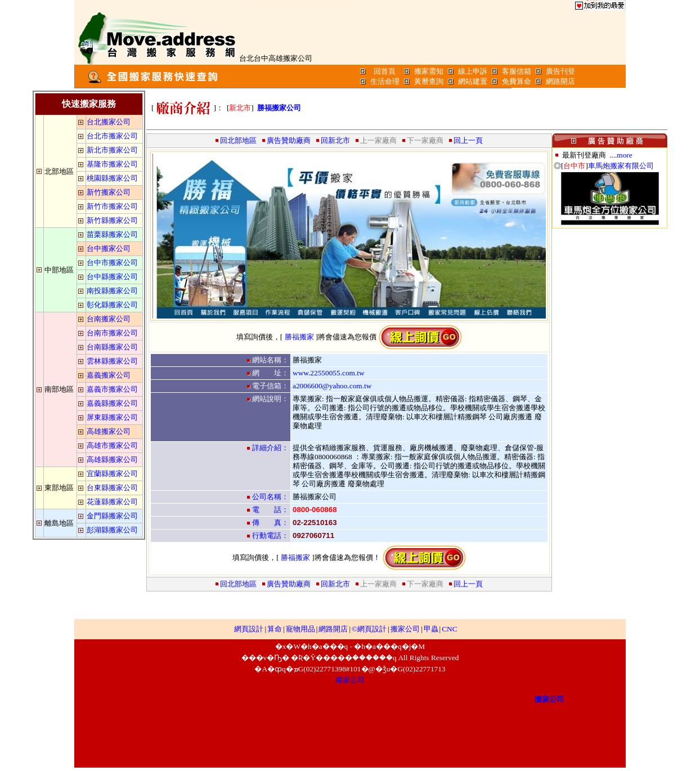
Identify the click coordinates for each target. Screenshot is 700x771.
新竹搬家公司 (109, 192)
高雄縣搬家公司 (112, 460)
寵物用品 (300, 629)
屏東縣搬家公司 (112, 417)
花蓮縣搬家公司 (112, 502)
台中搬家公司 (109, 248)
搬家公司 (405, 629)
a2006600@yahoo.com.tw (332, 386)
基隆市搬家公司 (112, 164)
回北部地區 (238, 140)
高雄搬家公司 (109, 431)
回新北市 (335, 140)
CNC (449, 629)
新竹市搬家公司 (112, 206)
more (624, 155)
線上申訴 (473, 71)
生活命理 (385, 81)
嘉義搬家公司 (109, 375)
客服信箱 (517, 71)
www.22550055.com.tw (329, 373)
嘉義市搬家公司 (112, 389)
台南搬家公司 (109, 319)
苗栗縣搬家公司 (112, 234)
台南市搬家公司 (112, 333)
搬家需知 (429, 71)
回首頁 (385, 71)
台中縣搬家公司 (112, 277)
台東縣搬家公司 (112, 488)
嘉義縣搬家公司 (112, 403)
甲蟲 (431, 629)
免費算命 (517, 81)
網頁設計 (249, 629)
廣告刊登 (560, 71)
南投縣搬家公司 (112, 291)
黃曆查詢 (429, 81)
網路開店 (560, 81)
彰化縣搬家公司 (112, 305)
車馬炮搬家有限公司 (621, 166)
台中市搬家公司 (112, 263)
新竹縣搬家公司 (112, 220)
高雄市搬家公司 (112, 445)
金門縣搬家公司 (112, 516)
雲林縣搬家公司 (112, 361)
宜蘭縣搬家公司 (112, 474)
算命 (275, 629)
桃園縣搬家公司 (112, 178)
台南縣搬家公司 (112, 347)
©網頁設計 (369, 629)
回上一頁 (468, 140)
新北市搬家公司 (112, 150)
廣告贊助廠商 (289, 140)
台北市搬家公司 (112, 136)
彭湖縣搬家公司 (112, 530)
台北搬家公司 (109, 122)
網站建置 (473, 81)
